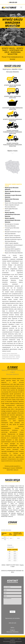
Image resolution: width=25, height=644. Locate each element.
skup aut (13, 641)
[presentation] (14, 608)
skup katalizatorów (7, 641)
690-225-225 (12, 2)
